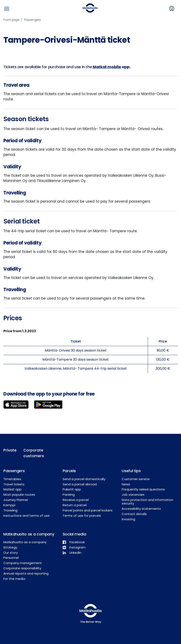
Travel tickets (14, 484)
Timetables (12, 479)
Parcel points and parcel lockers (88, 510)
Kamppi (9, 505)
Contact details (134, 514)
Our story (11, 553)
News (126, 484)
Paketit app (72, 489)
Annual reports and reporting (26, 573)
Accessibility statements (141, 509)
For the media (14, 579)
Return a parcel (75, 505)
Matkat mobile (107, 67)
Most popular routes (19, 495)
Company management (23, 563)
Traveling (10, 510)
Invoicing (128, 519)
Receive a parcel (76, 500)
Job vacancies (133, 495)
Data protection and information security (147, 502)
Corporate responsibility (22, 568)
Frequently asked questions (143, 489)
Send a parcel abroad (80, 484)
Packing (69, 495)
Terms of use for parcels (82, 516)
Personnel (11, 558)
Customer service (136, 479)
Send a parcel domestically (84, 479)
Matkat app (13, 489)
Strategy (10, 547)
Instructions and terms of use (26, 516)
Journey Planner (16, 500)
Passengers (32, 20)
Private (10, 450)
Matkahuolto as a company (25, 542)
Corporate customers (33, 453)
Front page (11, 20)
